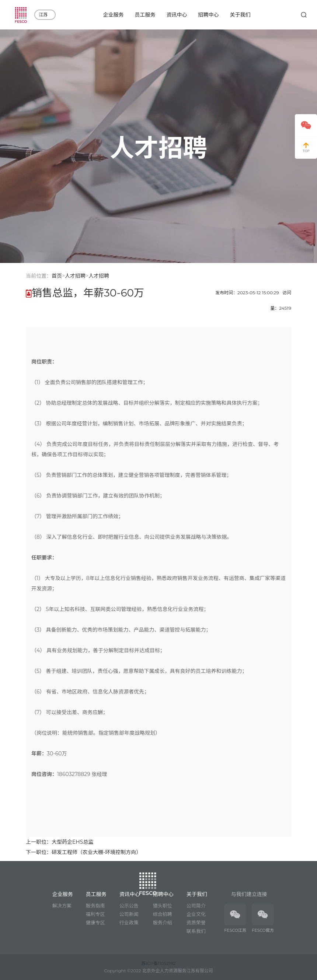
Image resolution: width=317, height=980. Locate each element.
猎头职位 (163, 906)
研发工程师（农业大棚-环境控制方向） (96, 852)
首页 (57, 276)
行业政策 (129, 923)
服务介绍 (163, 923)
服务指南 (95, 906)
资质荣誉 (196, 923)
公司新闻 (129, 914)
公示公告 (129, 906)
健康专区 (95, 923)
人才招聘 (75, 276)
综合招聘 (163, 914)
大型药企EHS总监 (72, 842)
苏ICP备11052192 (158, 963)
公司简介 (196, 906)
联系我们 (196, 931)
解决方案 (62, 906)
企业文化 (196, 914)
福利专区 (95, 914)
